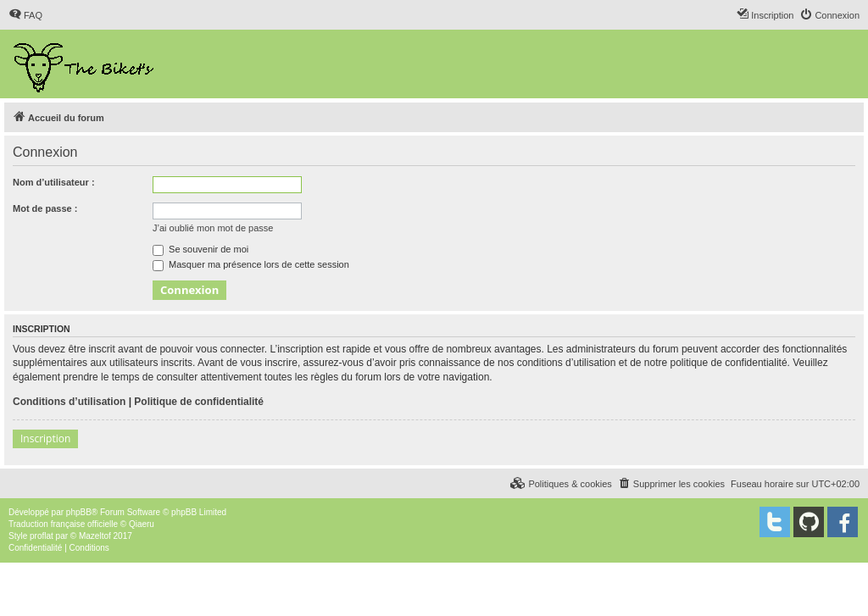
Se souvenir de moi (200, 249)
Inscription (45, 438)
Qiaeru (142, 524)
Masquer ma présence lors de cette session (251, 264)
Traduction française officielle (63, 524)
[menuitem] (25, 15)
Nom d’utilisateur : (54, 182)
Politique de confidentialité (199, 402)
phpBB (79, 512)
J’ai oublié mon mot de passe (213, 228)
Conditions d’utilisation (69, 402)
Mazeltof (95, 536)
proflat (42, 536)
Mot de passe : (45, 208)
